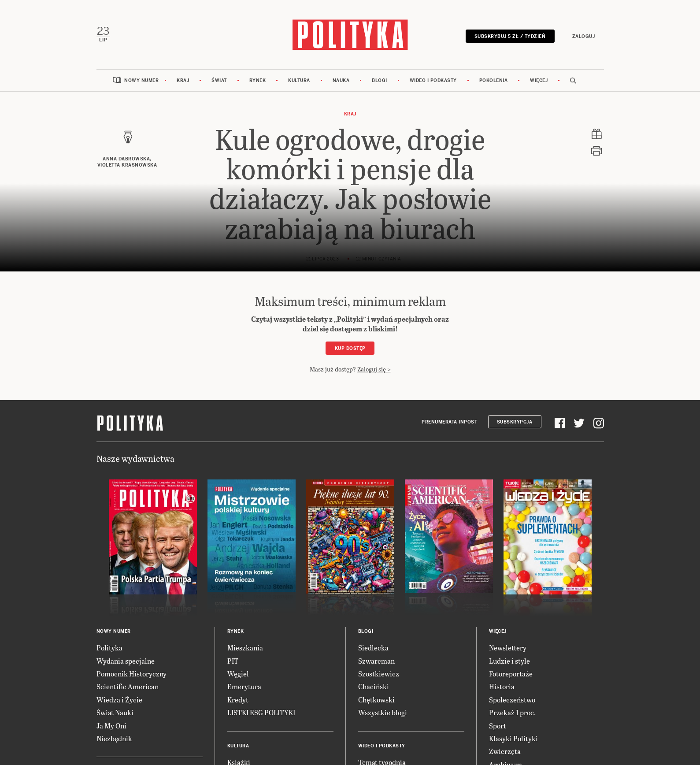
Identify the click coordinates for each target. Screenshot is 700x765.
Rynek (258, 80)
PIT (233, 661)
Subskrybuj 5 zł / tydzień (510, 36)
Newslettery (508, 648)
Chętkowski (376, 700)
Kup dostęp (350, 348)
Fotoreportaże (511, 674)
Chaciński (374, 686)
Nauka (341, 80)
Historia (502, 686)
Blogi (380, 80)
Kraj (183, 80)
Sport (498, 726)
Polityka (109, 648)
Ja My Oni (111, 726)
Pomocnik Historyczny (131, 674)
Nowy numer (141, 80)
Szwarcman (376, 661)
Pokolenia (494, 80)
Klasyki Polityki (513, 738)
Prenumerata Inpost (449, 422)
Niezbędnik (114, 738)
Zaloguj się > (374, 369)
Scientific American (128, 686)
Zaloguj (584, 36)
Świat (219, 80)
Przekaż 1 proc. (512, 712)
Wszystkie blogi (383, 712)
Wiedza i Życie (119, 700)
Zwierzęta (505, 751)
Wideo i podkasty (433, 80)
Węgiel (238, 674)
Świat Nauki (115, 712)
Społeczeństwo (512, 700)
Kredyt (238, 700)
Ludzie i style (509, 661)
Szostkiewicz (379, 674)
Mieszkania (245, 648)
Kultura (299, 80)
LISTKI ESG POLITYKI (261, 712)
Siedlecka (373, 648)
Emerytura (244, 686)
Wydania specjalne (126, 661)
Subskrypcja (515, 422)
